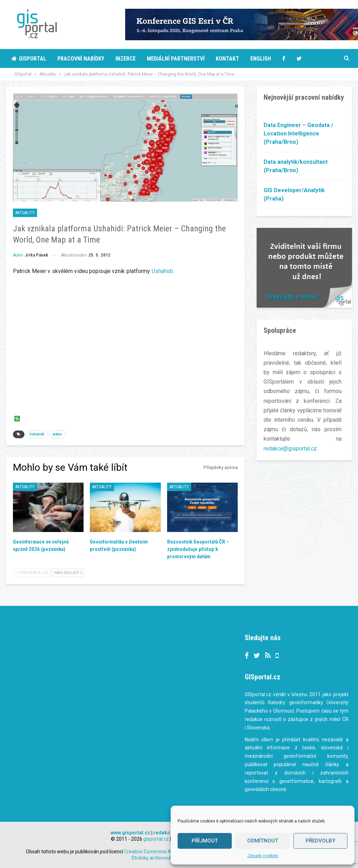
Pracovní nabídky (81, 59)
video (57, 434)
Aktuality (25, 213)
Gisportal (29, 59)
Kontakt (227, 59)
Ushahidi (162, 271)
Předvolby (320, 841)
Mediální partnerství (176, 59)
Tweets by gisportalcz (153, 639)
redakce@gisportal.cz (290, 449)
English (261, 59)
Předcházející (32, 573)
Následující (68, 573)
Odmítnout (263, 841)
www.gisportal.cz (130, 833)
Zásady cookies (263, 856)
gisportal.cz (156, 839)
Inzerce (126, 59)
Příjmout (205, 841)
